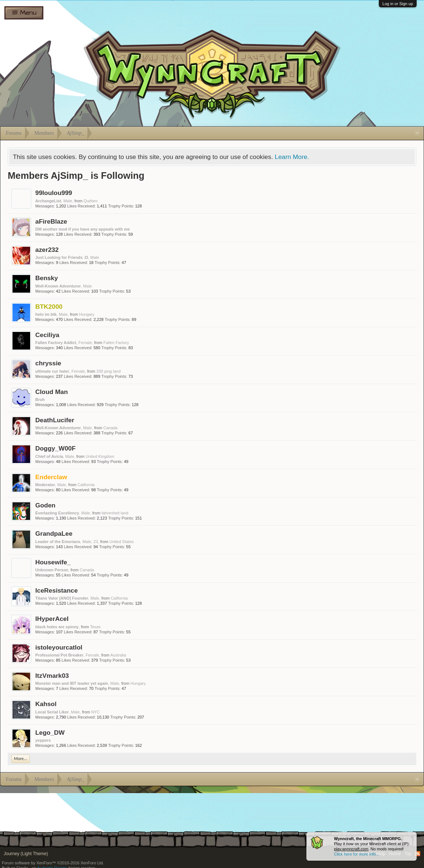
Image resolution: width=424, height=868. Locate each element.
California (86, 485)
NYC (95, 712)
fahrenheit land (115, 513)
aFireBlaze (51, 221)
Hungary (87, 314)
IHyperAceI (52, 619)
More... (21, 759)
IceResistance (57, 590)
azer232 (47, 250)
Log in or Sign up (398, 4)
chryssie (48, 363)
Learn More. (292, 157)
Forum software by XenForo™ (53, 863)
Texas (95, 627)
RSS (418, 854)
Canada (110, 428)
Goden (45, 505)
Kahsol (46, 704)
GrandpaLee (54, 534)
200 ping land (108, 371)
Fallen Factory (116, 343)
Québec (91, 201)
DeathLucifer (55, 420)
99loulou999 (54, 193)
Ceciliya (47, 335)
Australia (118, 655)
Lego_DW (50, 733)
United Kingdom (100, 456)
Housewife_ (53, 562)
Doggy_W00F (55, 448)
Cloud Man (52, 392)
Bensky (47, 278)
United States (122, 542)
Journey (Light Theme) (26, 854)
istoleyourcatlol (59, 647)
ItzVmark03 (52, 676)
